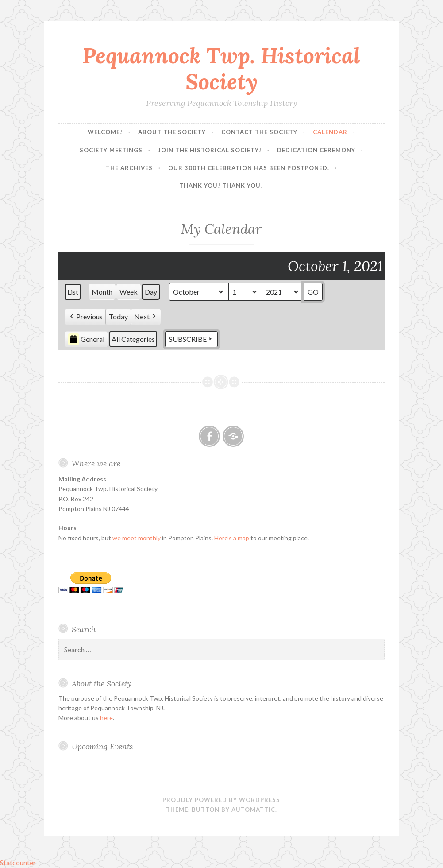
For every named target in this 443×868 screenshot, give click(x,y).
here (106, 718)
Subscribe (191, 339)
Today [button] (118, 316)
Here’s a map (232, 538)
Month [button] (102, 292)
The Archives (129, 168)
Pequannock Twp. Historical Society (221, 68)
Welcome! (105, 132)
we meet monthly (137, 538)
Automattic (253, 810)
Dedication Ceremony (316, 150)
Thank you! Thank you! (221, 186)
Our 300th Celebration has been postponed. (249, 168)
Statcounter (18, 862)
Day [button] (151, 292)
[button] (85, 317)
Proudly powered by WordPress (221, 800)
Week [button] (129, 292)
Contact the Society (259, 132)
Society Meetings (111, 150)
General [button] (86, 339)
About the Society (172, 132)
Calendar (330, 132)
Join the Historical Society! (210, 150)
